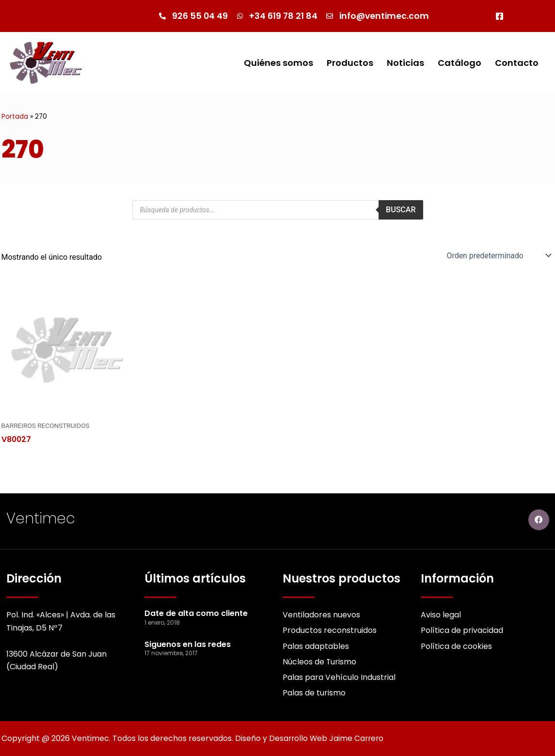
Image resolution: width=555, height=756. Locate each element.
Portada (15, 117)
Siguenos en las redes (188, 644)
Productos (350, 63)
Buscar (401, 210)
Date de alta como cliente (196, 613)
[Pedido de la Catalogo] (498, 255)
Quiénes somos (278, 63)
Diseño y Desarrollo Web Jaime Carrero (311, 738)
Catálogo (460, 63)
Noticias (405, 63)
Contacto (517, 63)
